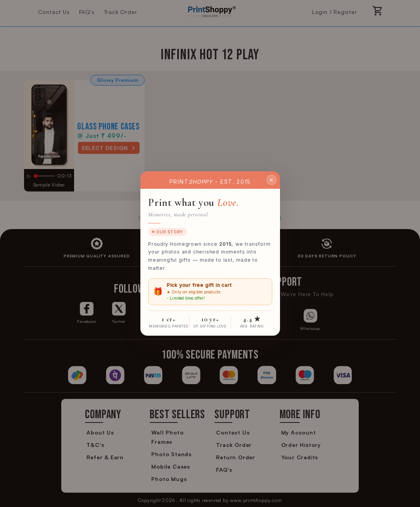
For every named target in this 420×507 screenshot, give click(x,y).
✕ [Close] (271, 179)
